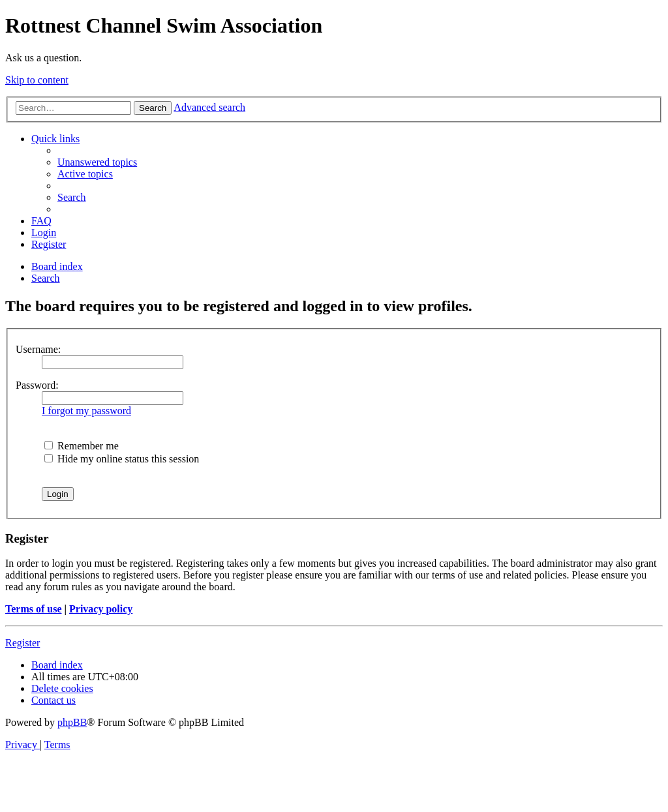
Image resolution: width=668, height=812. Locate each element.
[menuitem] (97, 162)
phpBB (72, 722)
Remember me (82, 446)
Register (23, 643)
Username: (38, 349)
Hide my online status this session (122, 459)
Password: (37, 385)
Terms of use (34, 609)
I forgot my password (86, 411)
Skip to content (37, 80)
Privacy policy (101, 609)
